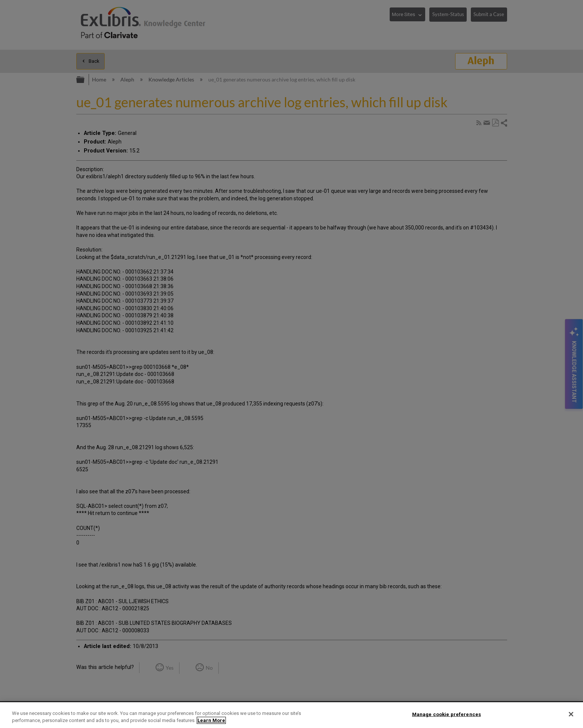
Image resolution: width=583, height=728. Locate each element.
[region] (291, 715)
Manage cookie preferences (447, 714)
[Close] (571, 714)
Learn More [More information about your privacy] (211, 720)
